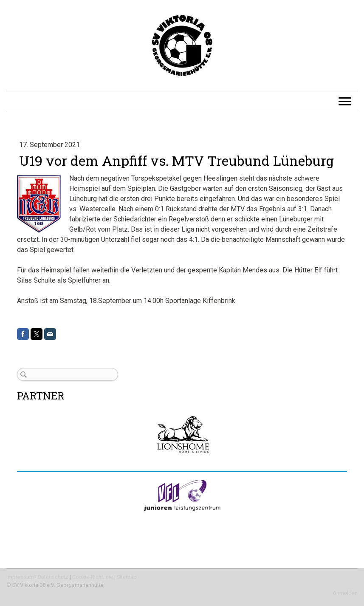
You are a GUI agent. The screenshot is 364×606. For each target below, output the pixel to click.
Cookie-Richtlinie (93, 577)
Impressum (20, 577)
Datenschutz (53, 577)
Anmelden (345, 593)
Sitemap (127, 577)
